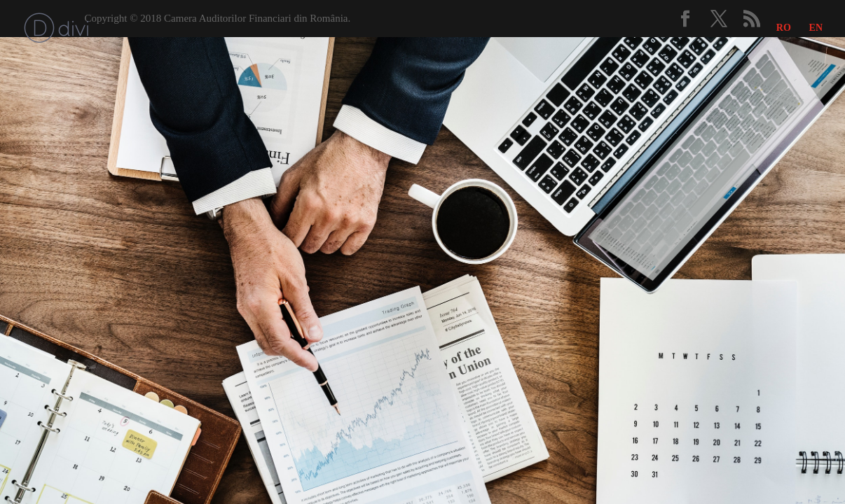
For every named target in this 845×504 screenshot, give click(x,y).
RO (784, 28)
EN (816, 28)
